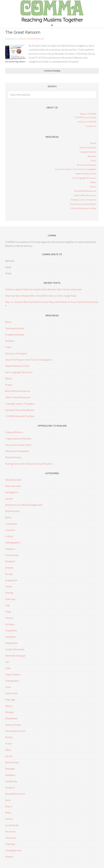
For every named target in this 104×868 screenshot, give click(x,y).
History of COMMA (87, 122)
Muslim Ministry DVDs (86, 174)
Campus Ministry (14, 432)
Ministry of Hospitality (17, 451)
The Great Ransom (23, 32)
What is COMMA (88, 114)
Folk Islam (10, 599)
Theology (10, 844)
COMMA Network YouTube (83, 208)
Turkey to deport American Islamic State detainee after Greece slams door (44, 289)
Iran (7, 662)
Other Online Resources (85, 195)
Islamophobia (12, 681)
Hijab (8, 612)
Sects (8, 800)
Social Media (12, 825)
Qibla (8, 750)
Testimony (11, 838)
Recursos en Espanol (87, 165)
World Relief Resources (85, 191)
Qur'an (9, 756)
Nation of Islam (13, 725)
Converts (10, 530)
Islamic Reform (13, 674)
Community (11, 524)
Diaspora (10, 549)
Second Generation (15, 794)
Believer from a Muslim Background (24, 505)
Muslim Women (13, 457)
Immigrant (10, 637)
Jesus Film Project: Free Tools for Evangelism (75, 169)
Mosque (9, 712)
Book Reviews (13, 511)
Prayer (93, 187)
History (9, 618)
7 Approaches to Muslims (18, 439)
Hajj (7, 605)
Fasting (9, 593)
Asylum (9, 499)
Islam (8, 668)
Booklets (92, 156)
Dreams (9, 568)
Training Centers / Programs (83, 200)
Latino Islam (11, 693)
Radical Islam (12, 762)
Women (9, 857)
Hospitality (11, 630)
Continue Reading (52, 71)
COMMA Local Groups (85, 117)
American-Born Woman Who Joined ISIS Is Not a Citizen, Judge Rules (41, 296)
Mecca (9, 706)
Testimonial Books (88, 147)
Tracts (93, 160)
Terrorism (10, 831)
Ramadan (10, 769)
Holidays (10, 624)
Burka (8, 517)
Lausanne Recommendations (83, 204)
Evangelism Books (88, 152)
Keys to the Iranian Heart (18, 445)
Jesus (8, 687)
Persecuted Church (15, 731)
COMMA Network (52, 11)
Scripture (10, 787)
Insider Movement (15, 649)
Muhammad (11, 718)
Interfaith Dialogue (15, 656)
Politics (9, 737)
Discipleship (12, 555)
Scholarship (11, 781)
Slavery (9, 819)
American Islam (13, 486)
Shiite (8, 813)
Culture (9, 536)
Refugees (10, 775)
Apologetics (12, 492)
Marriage (10, 700)
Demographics (13, 542)
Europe (9, 574)
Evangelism (11, 580)
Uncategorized (13, 850)
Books (93, 143)
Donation (10, 561)
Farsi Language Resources (84, 178)
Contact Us (91, 126)
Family (9, 586)
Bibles (93, 182)
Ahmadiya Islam (13, 480)
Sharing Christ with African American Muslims (29, 464)
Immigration (11, 643)
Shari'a (9, 806)
